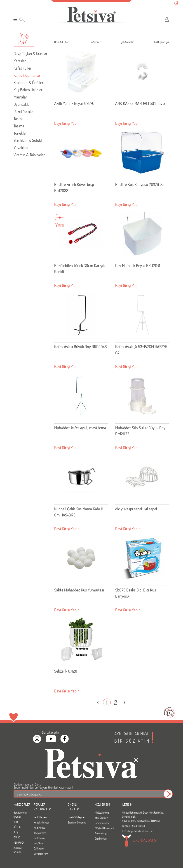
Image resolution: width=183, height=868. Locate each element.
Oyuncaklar (22, 104)
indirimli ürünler (18, 850)
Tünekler (20, 133)
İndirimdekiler (102, 823)
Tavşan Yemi (40, 833)
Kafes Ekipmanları (27, 75)
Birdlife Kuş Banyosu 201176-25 (140, 184)
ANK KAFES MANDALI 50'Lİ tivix (140, 103)
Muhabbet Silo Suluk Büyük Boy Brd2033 (140, 431)
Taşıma (19, 126)
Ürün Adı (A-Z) (62, 43)
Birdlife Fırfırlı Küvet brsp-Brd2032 (75, 187)
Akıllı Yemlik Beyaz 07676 (74, 103)
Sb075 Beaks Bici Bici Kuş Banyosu (136, 593)
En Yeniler (95, 43)
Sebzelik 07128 (66, 671)
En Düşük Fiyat (162, 43)
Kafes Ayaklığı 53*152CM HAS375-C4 (142, 350)
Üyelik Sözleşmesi (77, 817)
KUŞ (16, 832)
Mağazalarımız (102, 812)
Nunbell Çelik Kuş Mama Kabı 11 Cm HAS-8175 (78, 512)
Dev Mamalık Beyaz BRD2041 (138, 265)
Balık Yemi (39, 848)
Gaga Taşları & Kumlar (30, 54)
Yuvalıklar (21, 148)
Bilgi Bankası (101, 838)
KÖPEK (17, 827)
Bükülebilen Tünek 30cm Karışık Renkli (79, 269)
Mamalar (20, 97)
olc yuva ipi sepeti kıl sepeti (137, 509)
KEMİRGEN (19, 842)
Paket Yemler (24, 111)
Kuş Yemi (39, 843)
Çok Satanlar (127, 43)
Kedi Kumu (39, 828)
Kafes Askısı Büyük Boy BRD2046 (80, 347)
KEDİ (16, 822)
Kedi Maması (40, 817)
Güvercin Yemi (41, 854)
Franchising (101, 833)
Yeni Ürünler (101, 818)
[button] (24, 39)
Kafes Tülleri (23, 68)
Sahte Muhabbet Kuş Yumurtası (79, 590)
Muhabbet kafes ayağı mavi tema (80, 428)
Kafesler (20, 61)
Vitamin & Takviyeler (29, 155)
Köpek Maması (41, 822)
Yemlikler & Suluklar (29, 140)
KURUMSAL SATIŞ (139, 841)
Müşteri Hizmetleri (104, 828)
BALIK (17, 837)
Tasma (19, 119)
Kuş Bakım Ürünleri (28, 90)
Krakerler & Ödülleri (29, 82)
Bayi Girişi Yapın (67, 123)
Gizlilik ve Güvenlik (77, 822)
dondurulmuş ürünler (20, 814)
